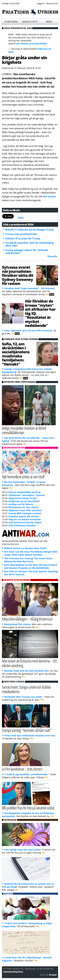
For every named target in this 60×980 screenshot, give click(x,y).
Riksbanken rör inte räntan (23, 507)
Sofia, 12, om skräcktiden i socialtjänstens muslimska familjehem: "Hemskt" (16, 354)
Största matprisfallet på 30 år (24, 492)
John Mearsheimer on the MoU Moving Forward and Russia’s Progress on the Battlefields (31, 566)
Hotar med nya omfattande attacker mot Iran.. (30, 735)
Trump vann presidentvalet (21, 234)
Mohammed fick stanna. (18, 624)
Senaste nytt (30, 22)
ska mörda (49, 196)
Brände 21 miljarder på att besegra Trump (30, 229)
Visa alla (52, 256)
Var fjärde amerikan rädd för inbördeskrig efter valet (29, 244)
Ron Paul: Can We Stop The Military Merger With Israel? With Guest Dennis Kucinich (31, 553)
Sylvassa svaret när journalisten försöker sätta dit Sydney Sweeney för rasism (18, 275)
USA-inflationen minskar (22, 525)
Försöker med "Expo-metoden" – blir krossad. (30, 288)
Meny (49, 22)
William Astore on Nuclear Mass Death (25, 548)
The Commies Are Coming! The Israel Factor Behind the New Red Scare (28, 560)
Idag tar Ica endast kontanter (25, 519)
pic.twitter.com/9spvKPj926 (32, 44)
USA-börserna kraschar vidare (25, 522)
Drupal (53, 975)
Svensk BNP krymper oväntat (25, 513)
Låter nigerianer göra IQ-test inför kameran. (28, 330)
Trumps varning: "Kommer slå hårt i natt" (26, 730)
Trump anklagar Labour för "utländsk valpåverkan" (27, 251)
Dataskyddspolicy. (13, 972)
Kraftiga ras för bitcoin (21, 504)
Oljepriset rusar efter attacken (25, 510)
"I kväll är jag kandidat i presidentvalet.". (27, 774)
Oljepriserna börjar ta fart (22, 498)
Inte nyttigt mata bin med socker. (23, 850)
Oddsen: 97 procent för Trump (23, 238)
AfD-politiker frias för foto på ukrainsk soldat (28, 808)
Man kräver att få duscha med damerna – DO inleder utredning (29, 663)
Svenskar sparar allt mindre (24, 516)
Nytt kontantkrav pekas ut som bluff (23, 477)
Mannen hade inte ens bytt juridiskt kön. (27, 671)
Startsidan (11, 22)
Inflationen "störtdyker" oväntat (26, 495)
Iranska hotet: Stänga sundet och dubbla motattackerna (26, 689)
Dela (21, 218)
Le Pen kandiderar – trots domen (22, 769)
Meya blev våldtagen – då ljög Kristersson (27, 619)
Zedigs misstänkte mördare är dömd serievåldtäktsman (24, 430)
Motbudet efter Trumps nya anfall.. (24, 697)
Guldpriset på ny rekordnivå (24, 501)
